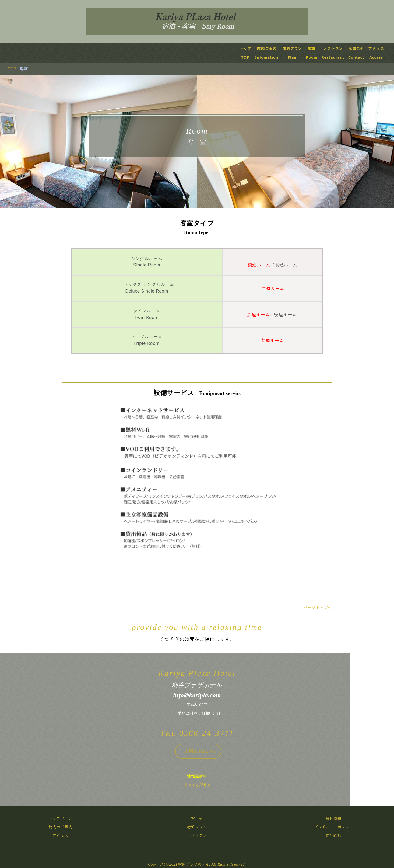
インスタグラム (202, 785)
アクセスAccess (381, 53)
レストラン (202, 836)
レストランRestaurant (338, 53)
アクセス (66, 836)
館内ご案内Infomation (272, 53)
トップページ (65, 818)
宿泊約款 (339, 836)
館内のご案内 (65, 827)
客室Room (317, 53)
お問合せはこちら (204, 751)
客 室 (202, 818)
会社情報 (339, 818)
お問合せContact (361, 53)
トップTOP (250, 53)
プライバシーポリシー (339, 827)
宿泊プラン (202, 827)
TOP (17, 69)
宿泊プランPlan (297, 53)
